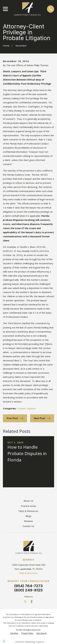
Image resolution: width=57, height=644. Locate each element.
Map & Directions (28, 573)
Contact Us (28, 526)
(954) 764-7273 (28, 586)
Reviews (28, 521)
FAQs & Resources (28, 511)
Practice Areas (28, 506)
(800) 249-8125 (28, 590)
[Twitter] (25, 602)
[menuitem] (14, 633)
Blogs (28, 516)
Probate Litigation (26, 408)
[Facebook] (32, 602)
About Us (28, 501)
